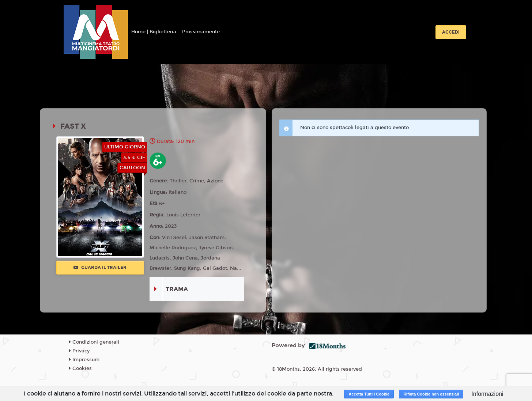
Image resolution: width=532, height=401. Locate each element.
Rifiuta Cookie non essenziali (431, 394)
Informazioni (487, 394)
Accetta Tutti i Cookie (369, 394)
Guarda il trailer (100, 268)
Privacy (79, 351)
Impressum (84, 360)
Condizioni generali (94, 342)
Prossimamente (201, 32)
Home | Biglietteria (154, 32)
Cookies (80, 368)
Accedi (451, 32)
